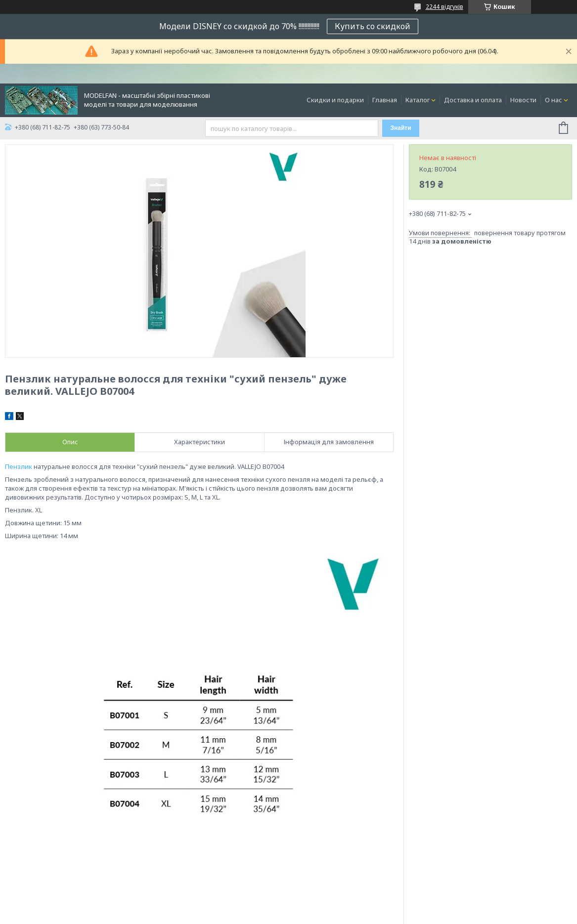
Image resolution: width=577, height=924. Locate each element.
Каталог (418, 100)
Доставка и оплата (473, 100)
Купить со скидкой (373, 26)
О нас (554, 100)
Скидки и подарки (335, 100)
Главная (385, 100)
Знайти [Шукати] (400, 128)
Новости (523, 100)
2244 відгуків (444, 7)
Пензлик (19, 466)
